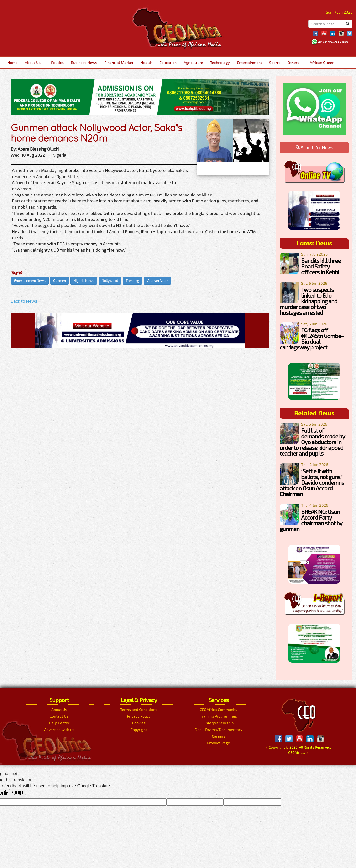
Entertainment (249, 62)
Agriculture (193, 62)
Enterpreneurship (219, 723)
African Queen (324, 62)
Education (168, 62)
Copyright (139, 729)
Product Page (219, 743)
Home (13, 62)
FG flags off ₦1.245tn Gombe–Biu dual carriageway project (312, 339)
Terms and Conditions (139, 709)
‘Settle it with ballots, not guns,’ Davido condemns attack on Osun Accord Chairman (312, 482)
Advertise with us (59, 729)
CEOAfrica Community (219, 709)
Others (295, 62)
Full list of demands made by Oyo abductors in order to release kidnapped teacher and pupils (312, 442)
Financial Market (119, 62)
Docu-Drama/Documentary (218, 729)
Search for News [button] (314, 147)
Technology (220, 62)
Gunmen (60, 281)
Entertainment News (30, 281)
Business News (84, 62)
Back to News (24, 301)
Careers (219, 736)
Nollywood (110, 281)
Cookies (139, 723)
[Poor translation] (17, 794)
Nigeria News (84, 281)
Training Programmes (218, 716)
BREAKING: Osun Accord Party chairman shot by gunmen (311, 520)
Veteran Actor (157, 281)
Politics (57, 62)
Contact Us (59, 716)
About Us (34, 62)
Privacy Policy (139, 716)
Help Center (59, 723)
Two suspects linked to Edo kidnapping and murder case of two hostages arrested (309, 301)
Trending (132, 281)
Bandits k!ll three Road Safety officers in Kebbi (321, 266)
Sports (275, 62)
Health (146, 62)
